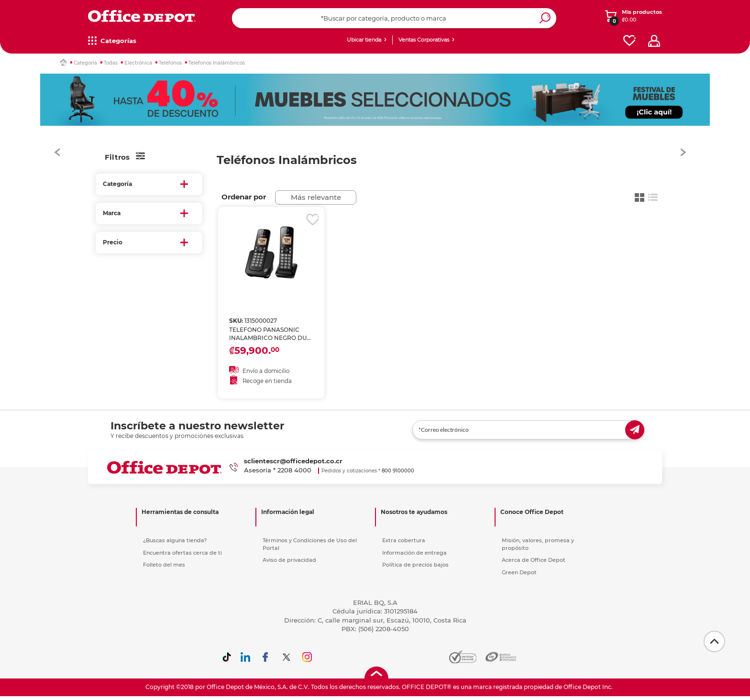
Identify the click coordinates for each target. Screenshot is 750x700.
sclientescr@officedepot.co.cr (293, 462)
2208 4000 (294, 471)
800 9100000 (398, 472)
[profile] (654, 41)
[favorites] (629, 41)
